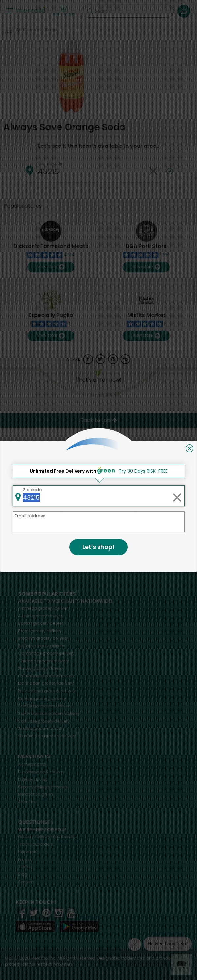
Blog (23, 874)
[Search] (128, 11)
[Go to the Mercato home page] (31, 9)
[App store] (35, 927)
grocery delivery (44, 608)
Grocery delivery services (43, 787)
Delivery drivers (33, 779)
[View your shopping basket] (184, 11)
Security (26, 882)
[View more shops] (64, 11)
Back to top (99, 420)
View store (51, 267)
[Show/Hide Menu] (10, 10)
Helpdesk (27, 852)
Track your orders (35, 844)
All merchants (32, 764)
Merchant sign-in (35, 794)
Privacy (25, 859)
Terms (24, 867)
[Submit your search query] (90, 11)
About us (27, 802)
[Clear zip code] (153, 171)
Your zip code (50, 163)
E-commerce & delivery (42, 772)
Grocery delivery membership (47, 837)
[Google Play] (79, 927)
